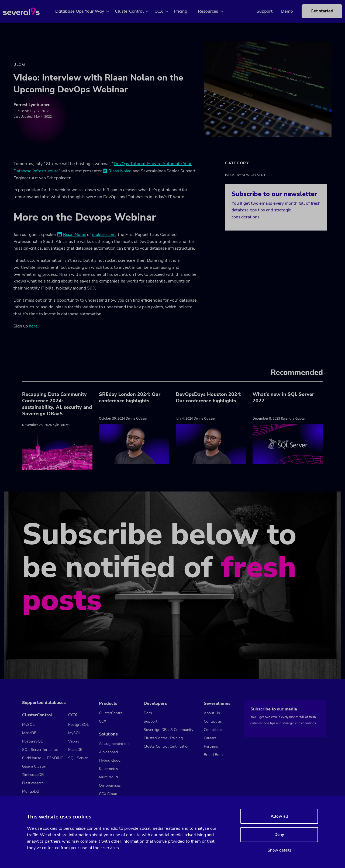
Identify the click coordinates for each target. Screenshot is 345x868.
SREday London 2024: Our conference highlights (130, 398)
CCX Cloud (108, 794)
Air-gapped (108, 752)
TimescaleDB (33, 775)
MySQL (28, 725)
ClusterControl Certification (167, 746)
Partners (211, 746)
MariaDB (29, 733)
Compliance (213, 730)
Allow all (279, 816)
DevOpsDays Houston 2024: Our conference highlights (209, 398)
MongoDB (31, 791)
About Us (212, 713)
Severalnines (217, 703)
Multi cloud (108, 777)
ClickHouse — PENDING (43, 758)
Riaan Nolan (120, 171)
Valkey (74, 741)
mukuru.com (104, 235)
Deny (279, 835)
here (33, 326)
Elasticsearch (33, 783)
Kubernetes (108, 769)
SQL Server (78, 758)
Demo (282, 11)
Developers (155, 703)
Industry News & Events (246, 175)
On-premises (110, 785)
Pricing (185, 11)
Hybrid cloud (110, 760)
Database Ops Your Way (84, 11)
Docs (148, 713)
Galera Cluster (34, 766)
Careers (210, 738)
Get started (317, 11)
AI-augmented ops (115, 744)
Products (108, 703)
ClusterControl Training (163, 738)
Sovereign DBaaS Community (168, 730)
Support (259, 11)
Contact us (213, 721)
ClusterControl (133, 11)
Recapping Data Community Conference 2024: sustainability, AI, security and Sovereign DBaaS (57, 404)
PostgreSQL (32, 741)
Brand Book (214, 755)
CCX (163, 11)
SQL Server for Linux (40, 750)
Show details (279, 850)
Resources (212, 11)
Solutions (108, 734)
